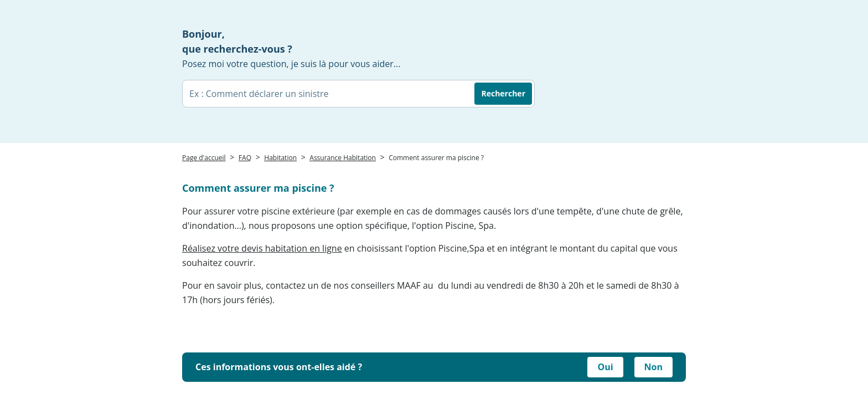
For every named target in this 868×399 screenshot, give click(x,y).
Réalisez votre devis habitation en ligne (262, 248)
